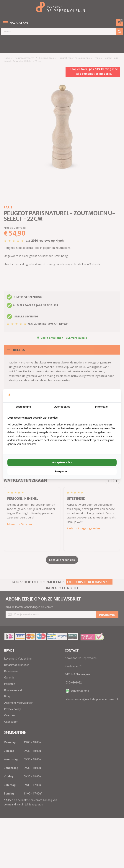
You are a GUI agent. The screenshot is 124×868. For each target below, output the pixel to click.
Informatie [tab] (101, 407)
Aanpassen (62, 471)
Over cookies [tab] (62, 407)
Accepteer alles (62, 462)
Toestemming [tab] (23, 407)
